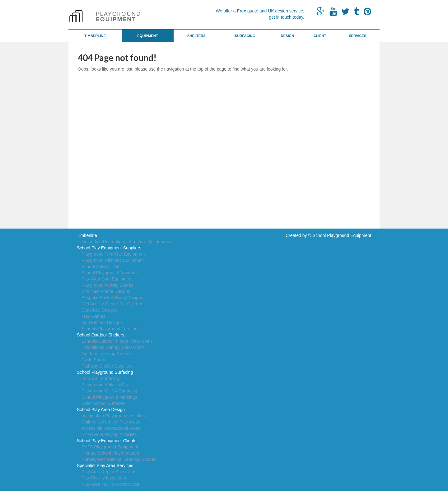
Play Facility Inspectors (104, 478)
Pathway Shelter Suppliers (107, 366)
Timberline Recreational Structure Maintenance (127, 242)
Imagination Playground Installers (114, 416)
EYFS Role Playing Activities (109, 434)
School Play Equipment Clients (107, 441)
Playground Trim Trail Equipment (113, 254)
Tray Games (93, 316)
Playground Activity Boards (107, 285)
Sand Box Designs (99, 310)
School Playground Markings (109, 397)
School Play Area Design (101, 410)
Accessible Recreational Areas (111, 428)
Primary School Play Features (110, 453)
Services (357, 36)
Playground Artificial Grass (107, 385)
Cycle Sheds (94, 360)
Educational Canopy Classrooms (113, 347)
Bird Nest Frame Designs (106, 291)
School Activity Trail (100, 266)
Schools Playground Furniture (110, 329)
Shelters (196, 36)
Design (287, 36)
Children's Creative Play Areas (111, 422)
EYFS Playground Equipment (110, 447)
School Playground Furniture (109, 273)
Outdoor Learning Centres (107, 354)
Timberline (95, 36)
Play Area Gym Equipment (107, 279)
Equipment (148, 36)
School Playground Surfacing (105, 372)
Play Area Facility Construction (111, 484)
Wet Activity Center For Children (112, 304)
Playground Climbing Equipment (113, 260)
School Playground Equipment (342, 235)
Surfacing (245, 36)
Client (320, 36)
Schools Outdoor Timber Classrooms (117, 341)
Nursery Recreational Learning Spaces (119, 459)
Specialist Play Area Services (105, 466)
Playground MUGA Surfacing (109, 391)
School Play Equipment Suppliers (109, 248)
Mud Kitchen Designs (102, 322)
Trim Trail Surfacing (100, 378)
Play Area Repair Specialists (109, 472)
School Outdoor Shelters (101, 335)
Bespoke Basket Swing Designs (112, 298)
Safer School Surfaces (103, 403)
